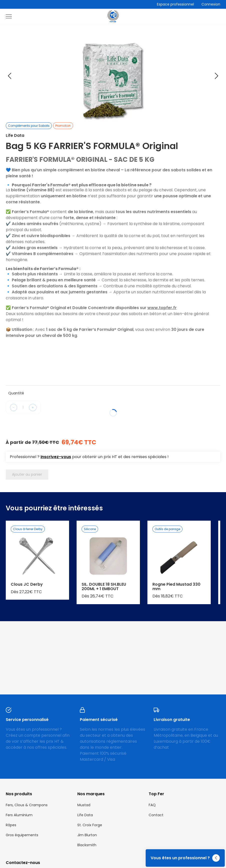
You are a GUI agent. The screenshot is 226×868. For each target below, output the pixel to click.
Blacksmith (87, 845)
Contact (156, 815)
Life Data (85, 815)
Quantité (16, 393)
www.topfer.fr (162, 308)
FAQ (152, 805)
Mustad (84, 805)
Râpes (11, 825)
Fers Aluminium (19, 815)
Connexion (211, 4)
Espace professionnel (175, 4)
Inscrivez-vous (56, 457)
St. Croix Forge (90, 825)
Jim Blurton (87, 835)
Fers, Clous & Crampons (27, 805)
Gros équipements (22, 835)
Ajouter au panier (27, 474)
